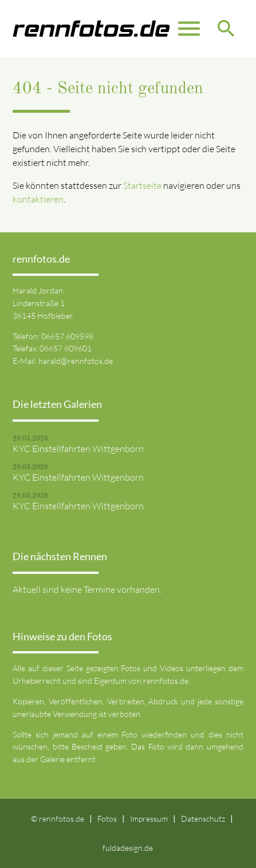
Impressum (149, 819)
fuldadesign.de (128, 848)
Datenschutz (203, 819)
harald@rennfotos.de (76, 361)
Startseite (142, 185)
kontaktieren (38, 199)
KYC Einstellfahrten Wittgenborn (78, 449)
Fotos (107, 819)
